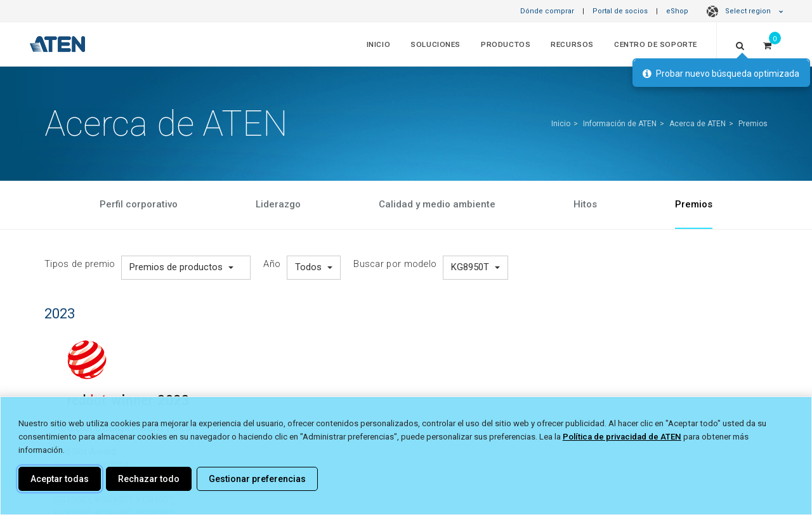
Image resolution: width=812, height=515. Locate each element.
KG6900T (114, 500)
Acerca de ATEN (697, 124)
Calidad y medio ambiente (437, 204)
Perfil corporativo (139, 204)
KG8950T (475, 267)
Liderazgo (278, 204)
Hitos (585, 204)
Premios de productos (181, 267)
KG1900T (72, 500)
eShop (677, 11)
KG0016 (113, 486)
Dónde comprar (547, 11)
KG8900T (155, 500)
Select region (743, 11)
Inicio (379, 44)
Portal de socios (620, 11)
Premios (753, 124)
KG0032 (150, 486)
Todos (314, 267)
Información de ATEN (620, 124)
